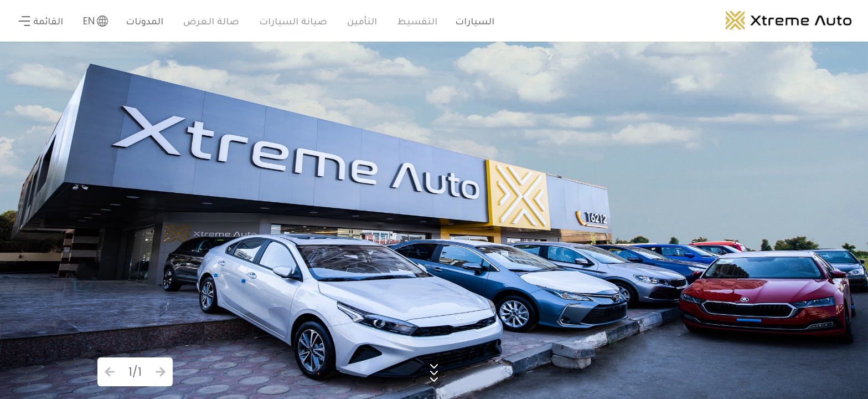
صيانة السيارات (293, 21)
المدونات (144, 21)
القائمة (40, 21)
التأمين (362, 21)
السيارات (475, 21)
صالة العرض (211, 21)
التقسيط (417, 21)
